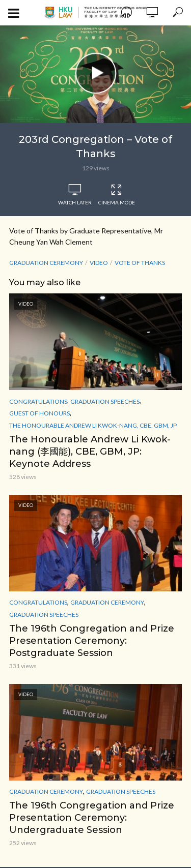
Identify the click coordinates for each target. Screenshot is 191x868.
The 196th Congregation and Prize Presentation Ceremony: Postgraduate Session (92, 641)
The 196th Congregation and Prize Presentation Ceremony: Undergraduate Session (92, 818)
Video (99, 263)
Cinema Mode (117, 195)
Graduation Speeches (105, 401)
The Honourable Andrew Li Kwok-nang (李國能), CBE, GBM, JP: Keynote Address (90, 452)
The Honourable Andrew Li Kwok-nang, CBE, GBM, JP (93, 425)
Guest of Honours (39, 413)
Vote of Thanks (140, 263)
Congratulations (38, 401)
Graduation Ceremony (46, 263)
